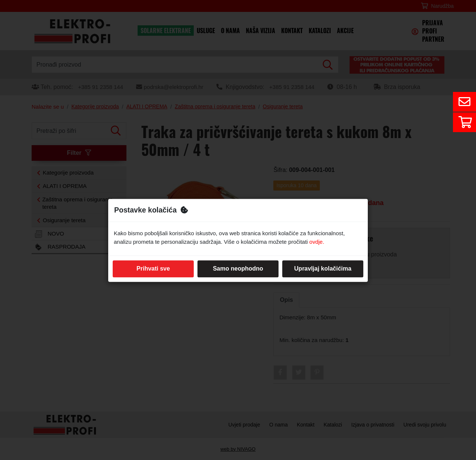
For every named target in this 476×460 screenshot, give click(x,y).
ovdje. (317, 242)
